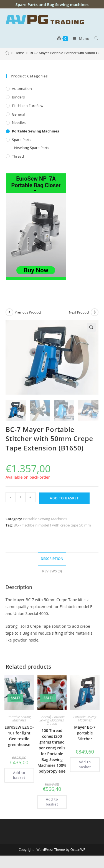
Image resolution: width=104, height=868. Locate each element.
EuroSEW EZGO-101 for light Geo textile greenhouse (19, 736)
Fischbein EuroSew (28, 106)
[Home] (7, 53)
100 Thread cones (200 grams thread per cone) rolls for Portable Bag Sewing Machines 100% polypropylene (52, 751)
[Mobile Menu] (80, 38)
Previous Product (28, 312)
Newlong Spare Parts (32, 148)
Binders (18, 97)
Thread (18, 156)
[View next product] (95, 312)
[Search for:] (94, 38)
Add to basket (64, 498)
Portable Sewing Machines (35, 131)
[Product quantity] (21, 497)
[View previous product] (9, 312)
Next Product (79, 312)
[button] (91, 327)
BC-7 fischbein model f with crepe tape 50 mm (52, 525)
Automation (22, 88)
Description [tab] (52, 559)
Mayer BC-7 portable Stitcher (85, 733)
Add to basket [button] (19, 775)
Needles (19, 122)
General (19, 114)
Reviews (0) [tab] (52, 571)
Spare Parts (21, 140)
